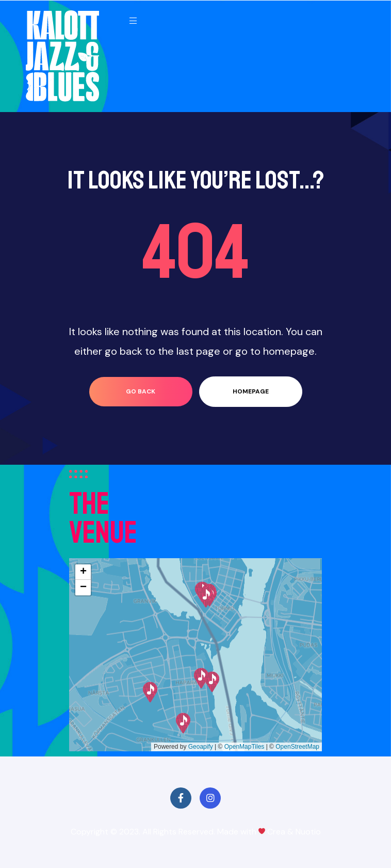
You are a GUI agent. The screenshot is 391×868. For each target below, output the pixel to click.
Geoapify (201, 747)
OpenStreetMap (297, 747)
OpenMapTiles (245, 747)
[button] (183, 723)
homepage (251, 391)
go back (141, 391)
